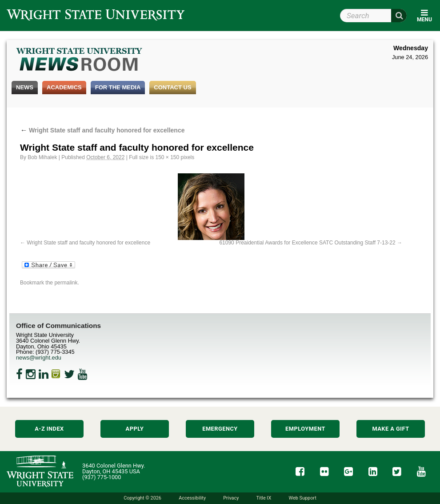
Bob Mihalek (42, 157)
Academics (64, 87)
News (25, 87)
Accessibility (192, 498)
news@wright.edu (39, 358)
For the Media (118, 87)
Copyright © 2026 (142, 498)
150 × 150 (168, 157)
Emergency (220, 429)
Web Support (302, 498)
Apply (135, 429)
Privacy (231, 498)
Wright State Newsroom (80, 60)
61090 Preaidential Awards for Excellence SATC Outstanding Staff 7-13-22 (307, 243)
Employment (305, 429)
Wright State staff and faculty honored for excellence (102, 130)
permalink (66, 283)
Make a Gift (390, 429)
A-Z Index (49, 429)
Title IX (264, 498)
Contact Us (172, 87)
